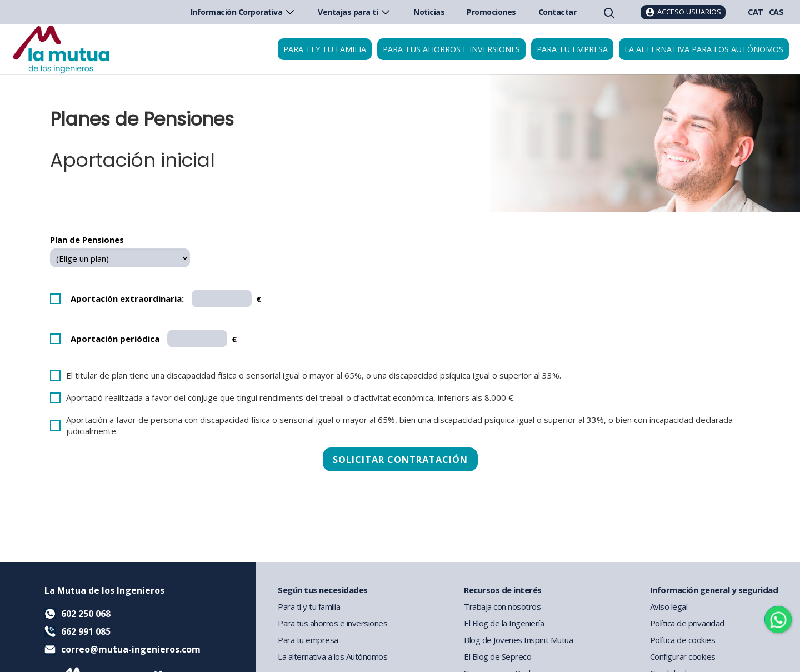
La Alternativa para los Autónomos (704, 49)
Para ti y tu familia (325, 49)
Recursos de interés (503, 590)
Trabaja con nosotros (502, 606)
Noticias (429, 12)
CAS (776, 12)
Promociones (491, 12)
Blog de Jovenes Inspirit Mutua (518, 640)
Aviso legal (669, 606)
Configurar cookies (683, 656)
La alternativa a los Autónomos (332, 656)
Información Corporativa (243, 12)
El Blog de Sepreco (497, 656)
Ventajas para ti (354, 12)
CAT (756, 12)
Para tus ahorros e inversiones (451, 49)
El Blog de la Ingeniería (504, 623)
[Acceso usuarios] (683, 12)
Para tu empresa (572, 49)
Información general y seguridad (714, 590)
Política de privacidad (687, 623)
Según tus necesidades (323, 590)
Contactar (557, 12)
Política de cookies (683, 640)
